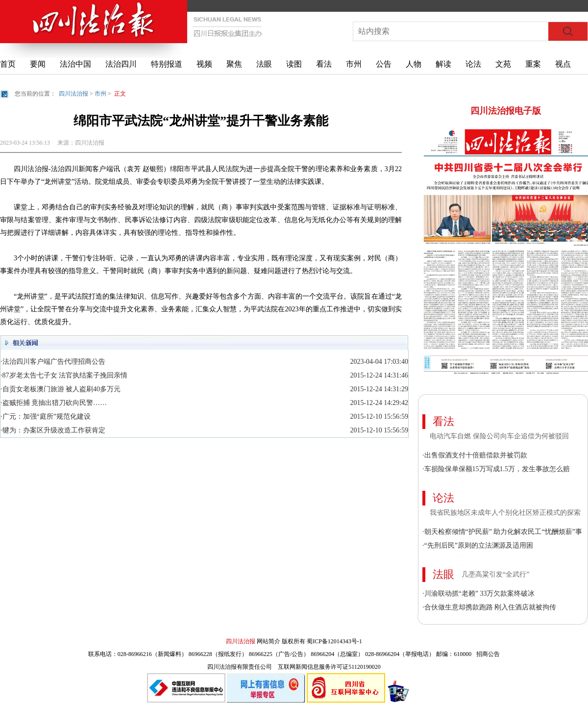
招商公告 (488, 654)
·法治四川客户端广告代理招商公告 (53, 362)
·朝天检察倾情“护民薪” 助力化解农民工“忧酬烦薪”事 (502, 532)
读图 (294, 64)
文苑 (503, 64)
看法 (324, 64)
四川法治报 (73, 94)
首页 (8, 64)
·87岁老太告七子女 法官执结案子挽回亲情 (64, 375)
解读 (443, 64)
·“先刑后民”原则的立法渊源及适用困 (478, 545)
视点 (563, 64)
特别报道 (167, 64)
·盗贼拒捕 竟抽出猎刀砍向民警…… (54, 403)
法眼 (264, 64)
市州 (354, 64)
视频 (204, 64)
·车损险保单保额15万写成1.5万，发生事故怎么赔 (496, 469)
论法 (473, 64)
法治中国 (75, 64)
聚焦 (234, 64)
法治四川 (121, 64)
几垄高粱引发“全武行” (495, 574)
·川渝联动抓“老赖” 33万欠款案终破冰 (478, 593)
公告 (384, 64)
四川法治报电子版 (506, 111)
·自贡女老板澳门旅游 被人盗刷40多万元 (61, 389)
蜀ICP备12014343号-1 (334, 641)
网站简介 (269, 641)
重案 (533, 64)
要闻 (38, 64)
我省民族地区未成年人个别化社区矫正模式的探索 (505, 513)
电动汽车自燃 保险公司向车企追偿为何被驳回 (499, 436)
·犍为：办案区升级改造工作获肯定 (53, 430)
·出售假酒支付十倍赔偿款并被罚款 (475, 455)
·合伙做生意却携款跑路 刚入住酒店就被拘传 (489, 607)
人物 (414, 64)
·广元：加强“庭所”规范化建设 (46, 417)
